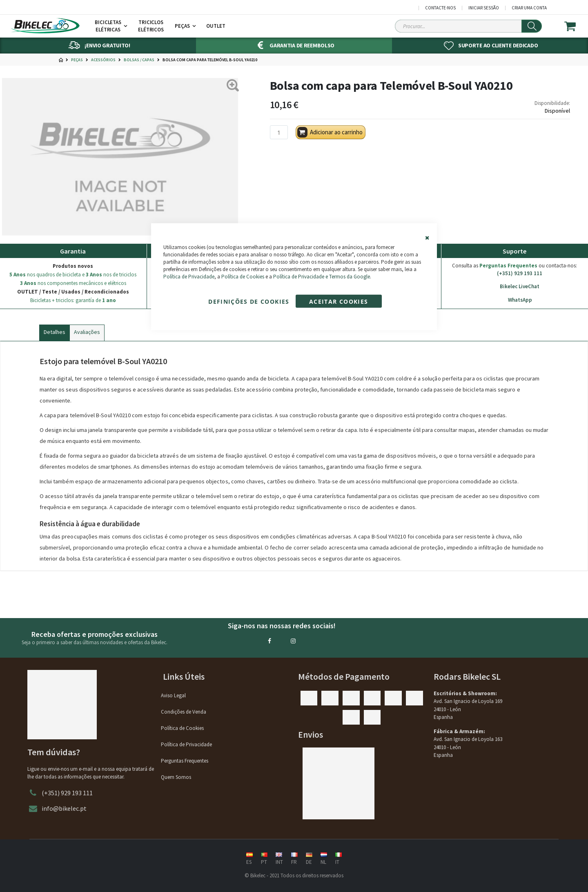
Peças (77, 60)
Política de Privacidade (189, 277)
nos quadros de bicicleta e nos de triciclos (73, 275)
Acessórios (103, 60)
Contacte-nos (440, 8)
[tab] (55, 331)
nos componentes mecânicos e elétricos (73, 283)
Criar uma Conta (529, 8)
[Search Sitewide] (468, 26)
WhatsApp (514, 300)
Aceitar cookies (339, 301)
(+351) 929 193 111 (514, 274)
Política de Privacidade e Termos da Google (322, 277)
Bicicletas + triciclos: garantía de (73, 300)
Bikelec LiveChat (514, 287)
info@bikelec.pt (64, 808)
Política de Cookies (243, 277)
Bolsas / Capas (139, 60)
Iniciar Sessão (484, 8)
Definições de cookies (249, 301)
